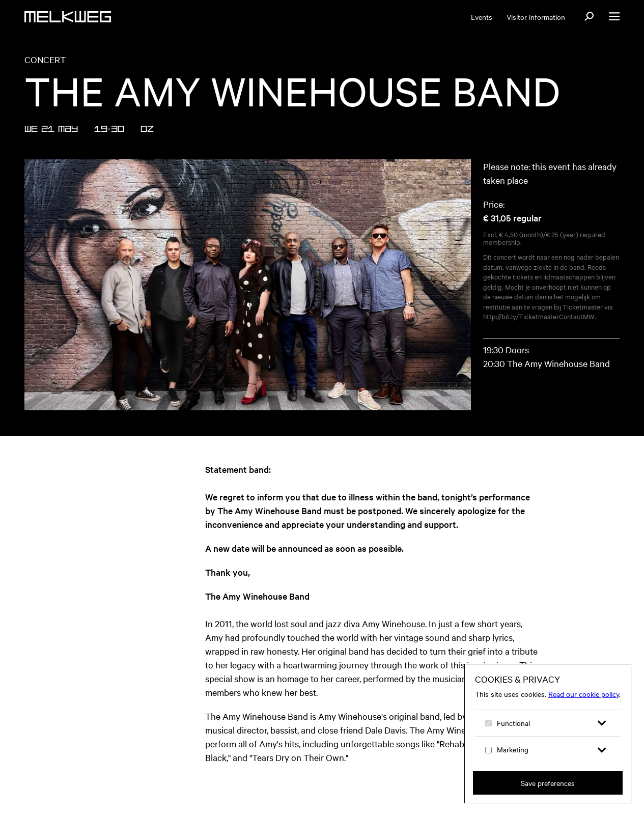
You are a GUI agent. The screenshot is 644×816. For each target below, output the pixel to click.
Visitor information (536, 17)
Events (482, 17)
